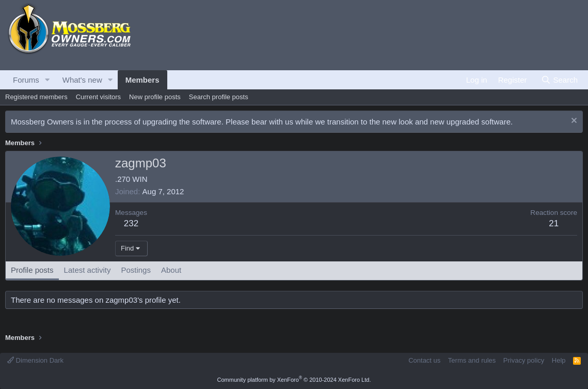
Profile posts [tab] (32, 270)
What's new (82, 80)
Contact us (424, 360)
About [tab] (171, 270)
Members (142, 80)
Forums (26, 80)
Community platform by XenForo (294, 380)
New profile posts (155, 97)
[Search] (559, 80)
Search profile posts (219, 97)
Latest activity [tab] (88, 270)
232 (131, 223)
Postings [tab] (136, 270)
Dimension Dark (35, 360)
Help (559, 360)
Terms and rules (472, 360)
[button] (47, 80)
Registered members (36, 97)
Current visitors (98, 97)
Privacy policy (524, 360)
